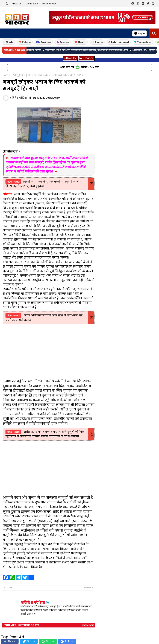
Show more (88, 625)
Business (44, 42)
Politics (25, 42)
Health (80, 42)
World (8, 42)
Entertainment (119, 42)
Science (63, 42)
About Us (17, 4)
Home (6, 75)
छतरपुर (16, 75)
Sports (97, 42)
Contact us (32, 4)
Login (139, 33)
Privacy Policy (49, 4)
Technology (143, 42)
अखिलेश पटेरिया (33, 602)
